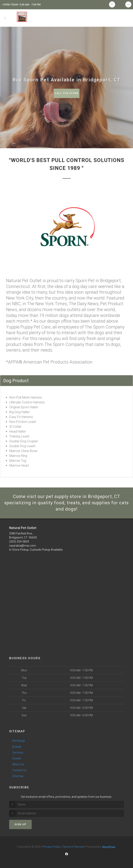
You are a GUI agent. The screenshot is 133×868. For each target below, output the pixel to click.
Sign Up (20, 824)
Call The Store (66, 93)
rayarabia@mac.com (23, 546)
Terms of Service (73, 847)
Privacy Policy (52, 847)
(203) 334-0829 (19, 542)
